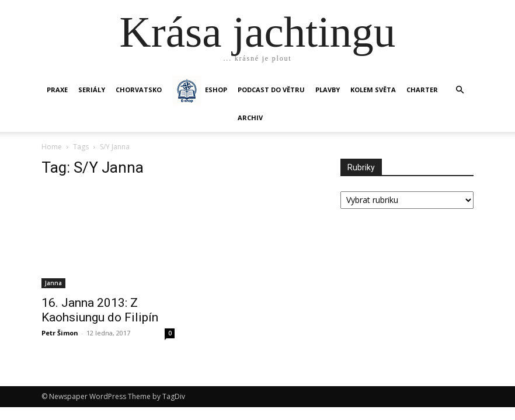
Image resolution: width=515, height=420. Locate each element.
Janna (53, 283)
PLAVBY (328, 90)
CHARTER (422, 90)
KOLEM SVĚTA (373, 90)
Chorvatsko (139, 90)
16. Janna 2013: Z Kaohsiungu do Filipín (100, 310)
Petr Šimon (60, 333)
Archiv (250, 118)
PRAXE (57, 90)
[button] (460, 90)
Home (52, 147)
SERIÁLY (92, 90)
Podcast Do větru (271, 90)
